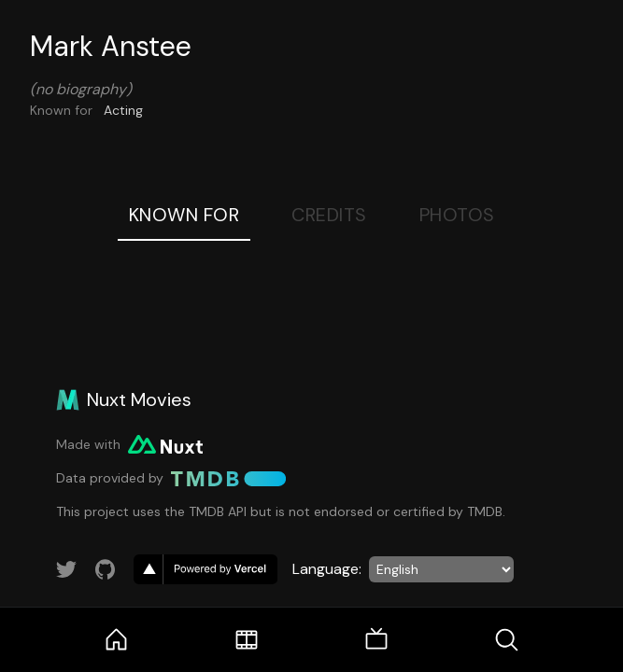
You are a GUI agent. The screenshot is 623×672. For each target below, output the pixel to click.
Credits (329, 215)
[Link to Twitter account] (66, 569)
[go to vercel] (205, 569)
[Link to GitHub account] (106, 569)
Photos (457, 215)
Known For (184, 215)
